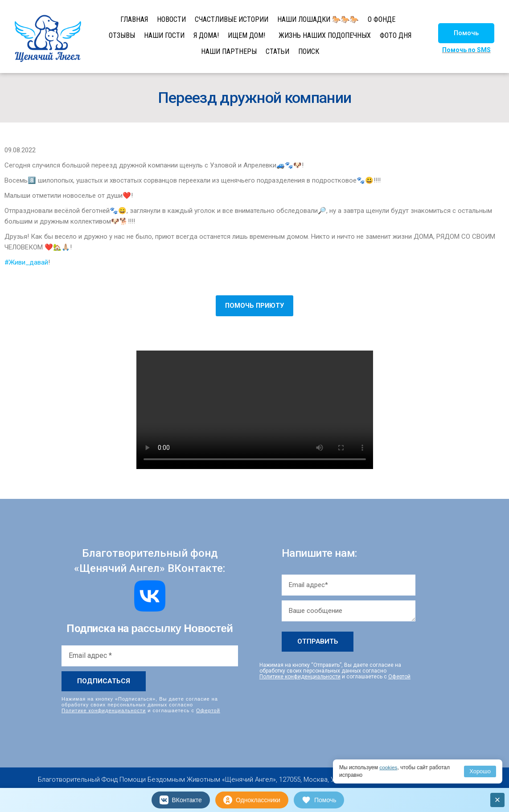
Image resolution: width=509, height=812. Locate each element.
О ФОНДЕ (382, 19)
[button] (466, 33)
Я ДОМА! (206, 35)
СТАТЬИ (277, 51)
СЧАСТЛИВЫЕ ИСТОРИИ (232, 19)
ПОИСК (309, 51)
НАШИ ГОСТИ (164, 35)
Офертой (208, 710)
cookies (388, 767)
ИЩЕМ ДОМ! (246, 35)
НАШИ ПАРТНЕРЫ (229, 51)
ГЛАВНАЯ (134, 19)
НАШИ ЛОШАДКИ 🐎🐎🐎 (318, 19)
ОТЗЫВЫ (122, 35)
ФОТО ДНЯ (396, 35)
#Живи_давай (26, 262)
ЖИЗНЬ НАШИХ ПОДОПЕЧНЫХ (325, 35)
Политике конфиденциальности (104, 710)
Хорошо (480, 771)
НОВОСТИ (171, 19)
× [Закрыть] (498, 800)
